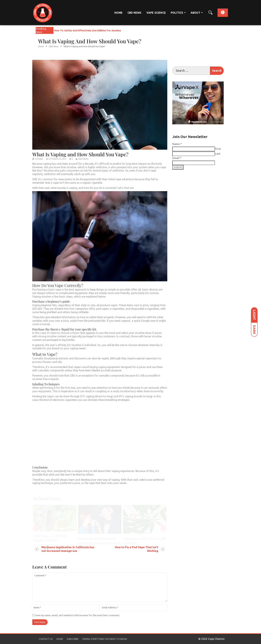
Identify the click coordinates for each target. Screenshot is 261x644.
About (195, 13)
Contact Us (46, 639)
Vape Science (156, 13)
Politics (177, 13)
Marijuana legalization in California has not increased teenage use (68, 549)
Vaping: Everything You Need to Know (105, 639)
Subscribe (73, 639)
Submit (178, 167)
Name (177, 144)
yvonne (39, 159)
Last (218, 154)
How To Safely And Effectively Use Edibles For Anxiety (87, 30)
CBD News (134, 13)
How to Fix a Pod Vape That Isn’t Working (136, 549)
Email (177, 158)
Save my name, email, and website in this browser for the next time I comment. (77, 615)
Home (118, 13)
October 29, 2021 (57, 159)
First (218, 149)
